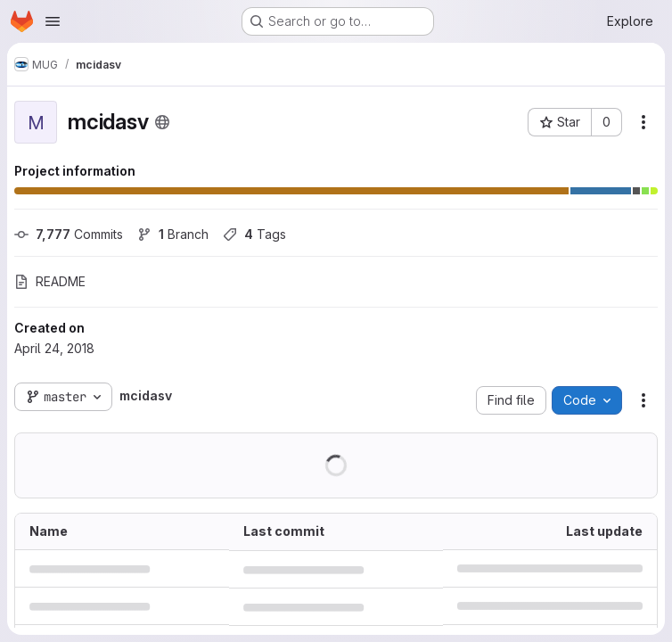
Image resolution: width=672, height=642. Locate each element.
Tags (254, 234)
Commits (69, 234)
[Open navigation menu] (53, 21)
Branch (173, 234)
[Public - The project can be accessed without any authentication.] (162, 122)
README (50, 281)
